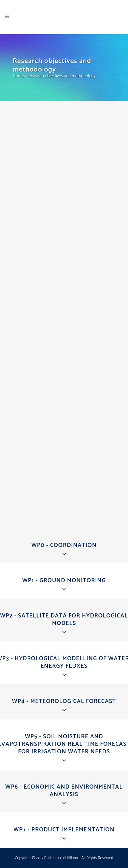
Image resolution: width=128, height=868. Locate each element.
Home (18, 76)
